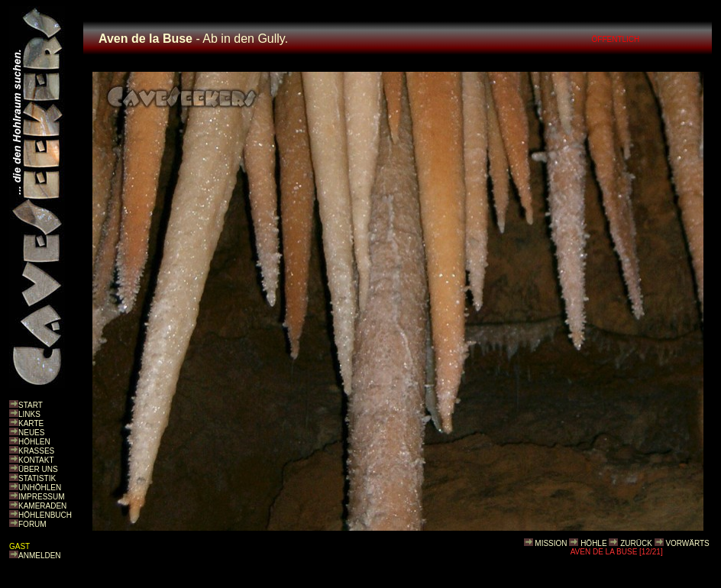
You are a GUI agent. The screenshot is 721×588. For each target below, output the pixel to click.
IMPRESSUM (42, 497)
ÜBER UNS (38, 469)
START (31, 405)
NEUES (31, 433)
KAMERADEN (42, 506)
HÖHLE (593, 543)
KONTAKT (36, 460)
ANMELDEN (40, 556)
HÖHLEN (34, 442)
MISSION (551, 543)
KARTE (31, 423)
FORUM (32, 524)
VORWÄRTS (687, 543)
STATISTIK (37, 478)
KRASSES (36, 451)
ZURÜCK (636, 543)
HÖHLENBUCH (45, 515)
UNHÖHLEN (40, 488)
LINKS (29, 414)
